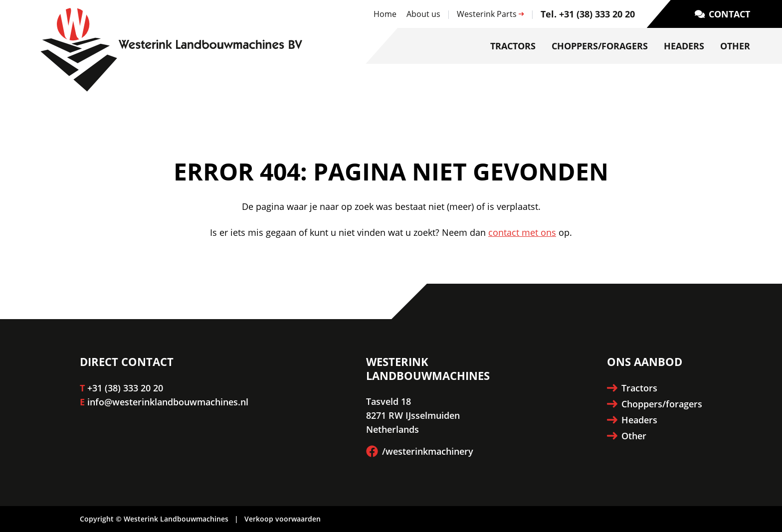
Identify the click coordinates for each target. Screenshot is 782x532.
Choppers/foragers (600, 46)
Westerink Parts (490, 14)
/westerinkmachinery (420, 451)
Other (735, 46)
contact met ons (522, 232)
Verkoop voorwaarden (283, 519)
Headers (684, 46)
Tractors (513, 46)
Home (385, 14)
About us (423, 14)
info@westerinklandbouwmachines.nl (168, 402)
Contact (722, 14)
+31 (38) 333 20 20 (125, 388)
